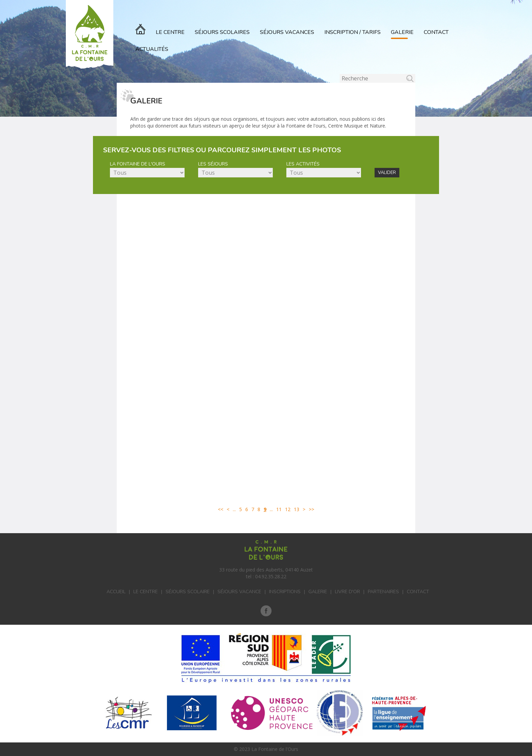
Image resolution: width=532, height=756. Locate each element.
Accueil (116, 592)
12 (288, 509)
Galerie (402, 32)
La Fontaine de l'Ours (138, 164)
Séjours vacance (239, 592)
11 (279, 509)
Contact (436, 32)
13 (297, 509)
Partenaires (383, 592)
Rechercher (340, 74)
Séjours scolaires (222, 32)
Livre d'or (347, 592)
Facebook (266, 611)
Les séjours (213, 164)
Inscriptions (285, 592)
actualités (152, 49)
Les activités (303, 164)
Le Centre (170, 32)
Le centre (146, 592)
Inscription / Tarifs (353, 32)
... (234, 509)
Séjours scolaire (188, 592)
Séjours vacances (287, 32)
